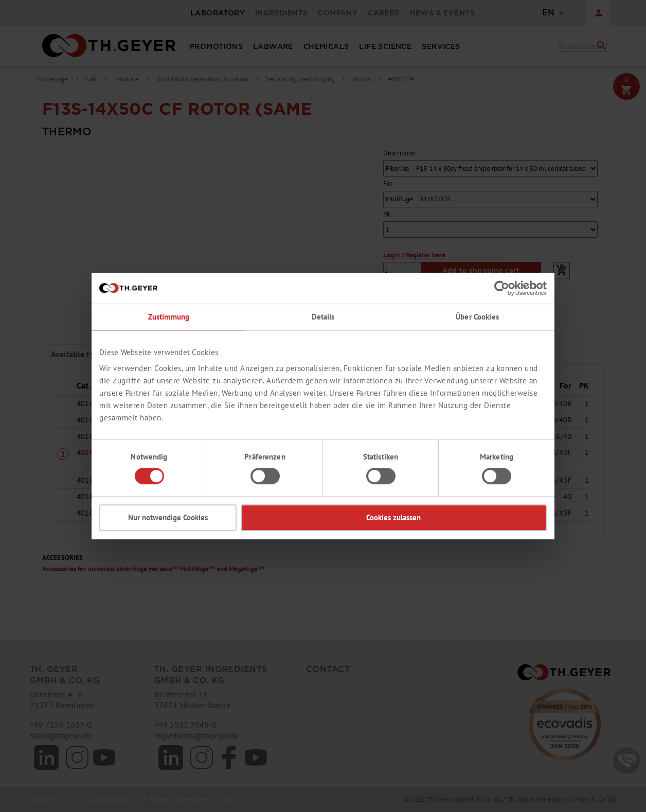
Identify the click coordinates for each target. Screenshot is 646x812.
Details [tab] (323, 317)
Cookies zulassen (393, 517)
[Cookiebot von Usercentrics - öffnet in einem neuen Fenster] (502, 288)
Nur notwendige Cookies (168, 517)
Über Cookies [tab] (477, 317)
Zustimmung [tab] (169, 317)
